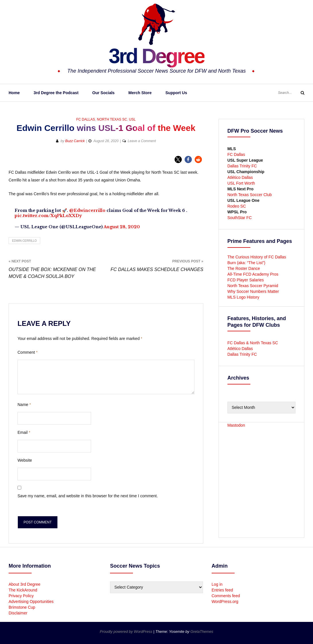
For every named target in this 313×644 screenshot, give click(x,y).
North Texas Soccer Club (250, 195)
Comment (28, 352)
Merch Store (140, 93)
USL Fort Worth (241, 183)
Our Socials (103, 93)
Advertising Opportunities (31, 602)
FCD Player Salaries (246, 280)
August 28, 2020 (122, 227)
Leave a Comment (142, 141)
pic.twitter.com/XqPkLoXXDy (48, 216)
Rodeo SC (237, 206)
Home (14, 93)
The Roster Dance (244, 268)
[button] (178, 159)
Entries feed (222, 590)
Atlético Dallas (240, 177)
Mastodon (236, 425)
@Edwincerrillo (87, 210)
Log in (217, 584)
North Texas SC (112, 119)
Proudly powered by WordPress (127, 632)
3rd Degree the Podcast (56, 93)
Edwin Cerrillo (24, 241)
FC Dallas (85, 119)
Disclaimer (18, 613)
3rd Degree (156, 56)
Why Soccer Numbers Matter (253, 291)
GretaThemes (202, 632)
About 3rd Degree (25, 584)
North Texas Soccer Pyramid (253, 286)
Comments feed (226, 596)
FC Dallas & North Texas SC (253, 343)
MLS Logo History (243, 297)
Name (24, 405)
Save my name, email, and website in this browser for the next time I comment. (88, 496)
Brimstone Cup (22, 607)
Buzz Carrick (75, 141)
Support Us (176, 93)
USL (132, 119)
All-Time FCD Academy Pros (253, 274)
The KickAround (23, 590)
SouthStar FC (240, 218)
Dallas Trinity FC (242, 166)
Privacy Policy (21, 596)
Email (24, 432)
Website (25, 460)
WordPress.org (225, 602)
